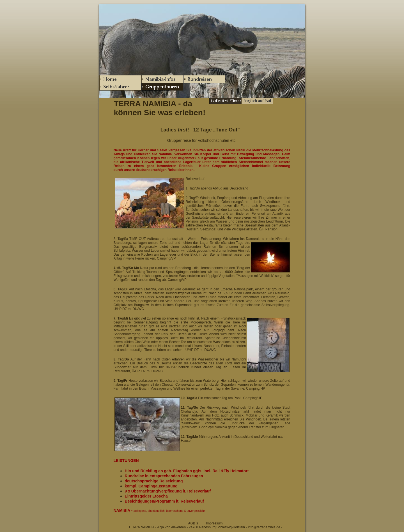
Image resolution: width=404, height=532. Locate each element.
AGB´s (193, 523)
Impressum (214, 523)
